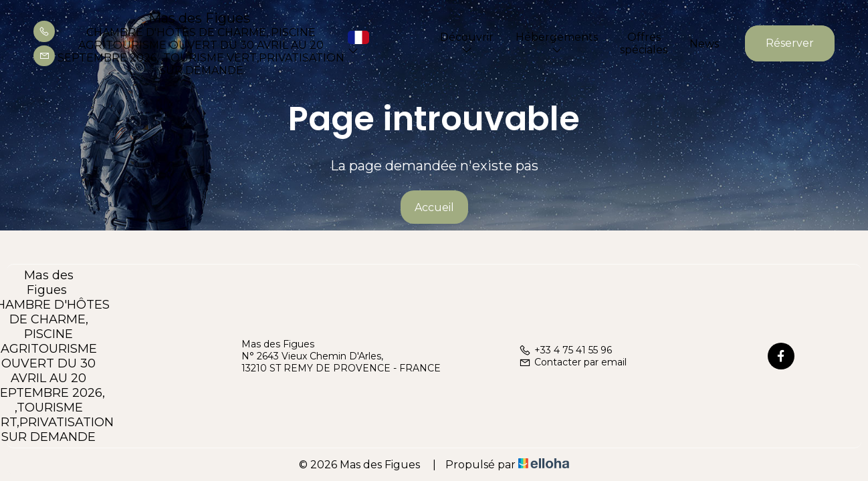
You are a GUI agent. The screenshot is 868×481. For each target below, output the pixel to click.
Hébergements (557, 43)
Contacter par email (573, 362)
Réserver (790, 43)
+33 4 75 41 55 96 (565, 350)
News (704, 44)
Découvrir (467, 43)
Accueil (434, 207)
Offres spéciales (644, 43)
